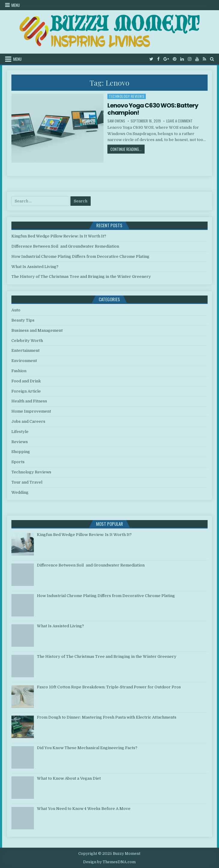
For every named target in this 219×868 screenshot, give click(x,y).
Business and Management (37, 330)
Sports (18, 462)
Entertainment (25, 350)
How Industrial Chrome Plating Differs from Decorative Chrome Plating (80, 256)
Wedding (20, 492)
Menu (16, 5)
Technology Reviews (127, 96)
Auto (16, 310)
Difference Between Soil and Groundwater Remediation (65, 246)
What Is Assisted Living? (35, 267)
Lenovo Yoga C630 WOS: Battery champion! (153, 109)
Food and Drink (26, 381)
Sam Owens (116, 121)
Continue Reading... (127, 149)
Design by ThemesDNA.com (109, 862)
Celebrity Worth (27, 341)
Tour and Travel (27, 482)
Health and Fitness (29, 401)
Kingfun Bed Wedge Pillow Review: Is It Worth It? (59, 236)
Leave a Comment (179, 121)
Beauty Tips (23, 320)
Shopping (21, 452)
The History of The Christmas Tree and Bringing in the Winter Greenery (81, 277)
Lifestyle (20, 432)
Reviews (20, 442)
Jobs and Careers (28, 421)
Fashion (19, 371)
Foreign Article (26, 391)
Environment (24, 361)
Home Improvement (31, 411)
